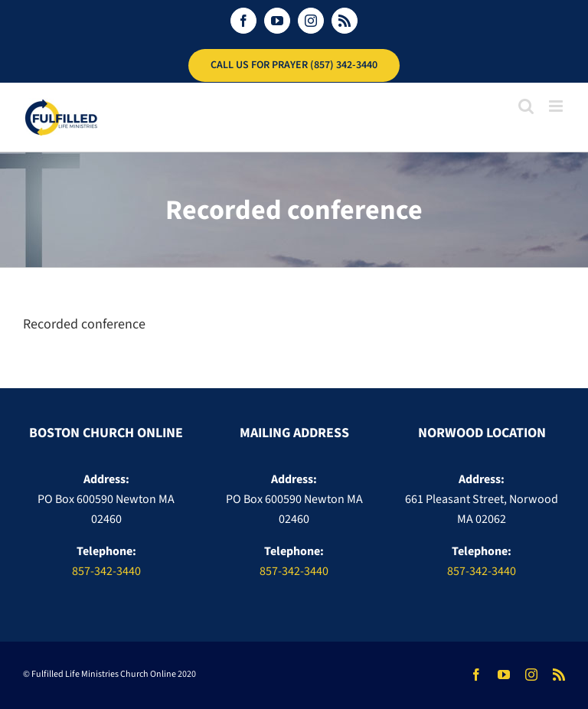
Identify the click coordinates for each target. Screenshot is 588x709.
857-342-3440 (106, 571)
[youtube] (504, 675)
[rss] (559, 675)
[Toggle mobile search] (526, 106)
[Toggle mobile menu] (557, 106)
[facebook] (476, 675)
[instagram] (531, 675)
